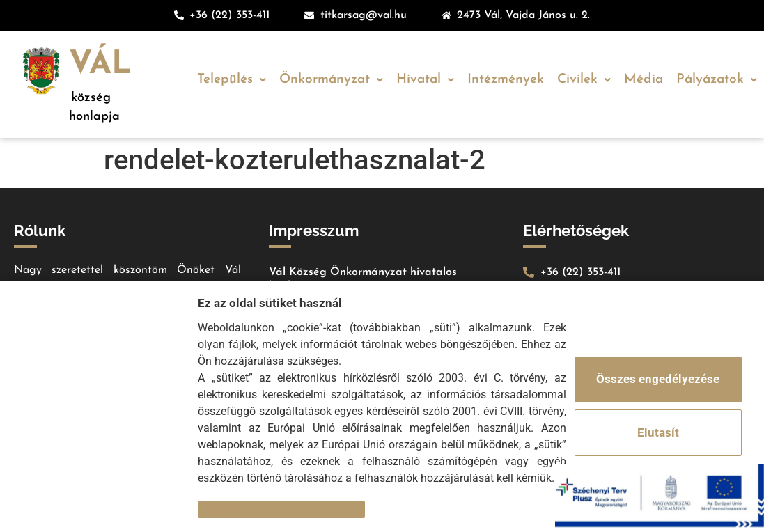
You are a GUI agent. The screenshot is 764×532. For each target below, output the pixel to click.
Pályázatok (717, 80)
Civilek (584, 80)
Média (644, 80)
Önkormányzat (331, 80)
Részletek (224, 509)
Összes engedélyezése (658, 379)
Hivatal (425, 80)
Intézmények (506, 80)
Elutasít (658, 432)
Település (232, 80)
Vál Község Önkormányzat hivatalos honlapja (363, 279)
